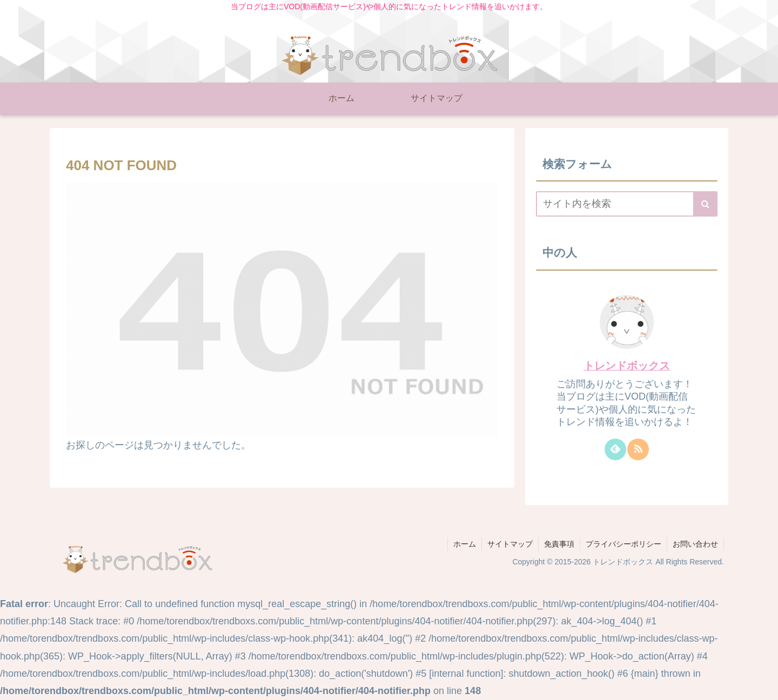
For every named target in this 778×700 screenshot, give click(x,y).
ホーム (465, 544)
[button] (705, 204)
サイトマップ (510, 544)
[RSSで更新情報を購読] (638, 449)
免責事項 (559, 544)
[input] (627, 204)
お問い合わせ (695, 544)
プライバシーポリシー (623, 544)
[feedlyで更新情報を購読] (615, 449)
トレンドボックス (627, 366)
